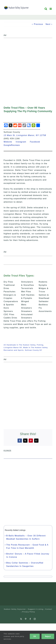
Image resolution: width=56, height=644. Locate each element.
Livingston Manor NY (13, 348)
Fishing (40, 345)
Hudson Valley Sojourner (15, 609)
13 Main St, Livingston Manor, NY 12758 (25, 135)
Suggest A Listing (36, 609)
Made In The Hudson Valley (35, 348)
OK (35, 636)
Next (48, 24)
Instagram (22, 142)
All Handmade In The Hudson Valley (20, 345)
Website (9, 142)
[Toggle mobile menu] (51, 9)
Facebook (36, 142)
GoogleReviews (13, 145)
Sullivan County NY (34, 350)
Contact (49, 609)
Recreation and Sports (14, 350)
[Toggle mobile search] (46, 9)
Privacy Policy (29, 612)
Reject (48, 636)
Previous (38, 24)
